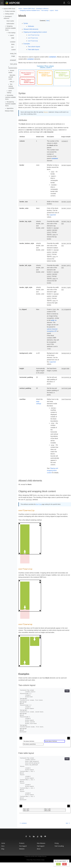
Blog (3, 850)
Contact (43, 861)
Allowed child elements (31, 29)
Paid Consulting (59, 847)
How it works (10, 21)
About (39, 850)
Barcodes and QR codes (12, 77)
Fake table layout (33, 49)
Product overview (10, 11)
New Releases (41, 845)
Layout (12, 35)
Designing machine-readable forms (10, 28)
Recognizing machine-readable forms (10, 104)
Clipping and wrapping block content (35, 32)
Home (20, 9)
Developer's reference (42, 9)
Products (22, 845)
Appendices (10, 108)
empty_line (13, 54)
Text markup (12, 33)
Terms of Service (37, 861)
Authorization (10, 23)
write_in (12, 82)
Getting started (9, 14)
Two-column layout (34, 47)
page (13, 38)
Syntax (26, 23)
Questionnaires (13, 68)
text (12, 47)
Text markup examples (11, 86)
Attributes (31, 26)
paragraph (13, 60)
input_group (14, 64)
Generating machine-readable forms (10, 97)
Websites (22, 850)
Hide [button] (46, 21)
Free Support (23, 847)
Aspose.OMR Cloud (9, 9)
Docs (3, 847)
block (13, 44)
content (13, 50)
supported (53, 215)
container (13, 42)
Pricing (57, 845)
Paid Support (41, 847)
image (13, 56)
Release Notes (9, 111)
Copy (63, 694)
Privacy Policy (30, 861)
